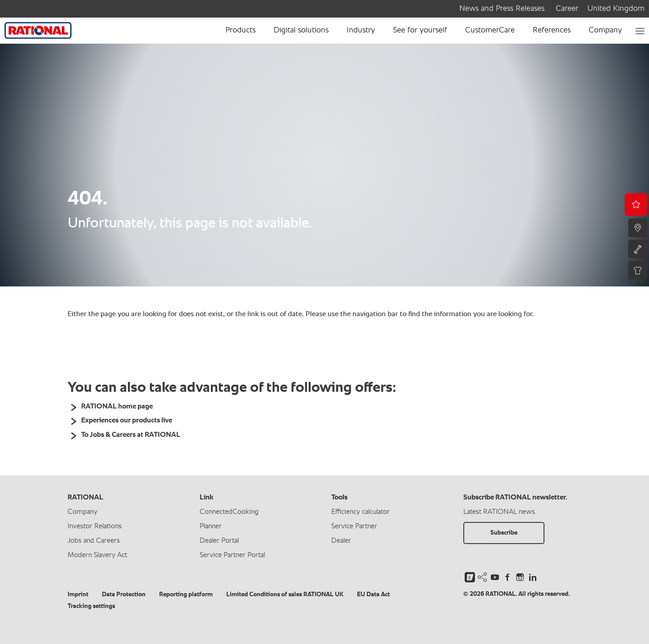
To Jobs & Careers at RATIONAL (131, 435)
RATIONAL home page (117, 407)
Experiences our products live (127, 421)
